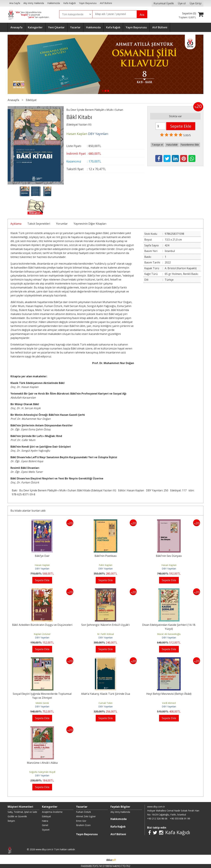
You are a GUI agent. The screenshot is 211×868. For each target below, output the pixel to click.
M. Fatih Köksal (105, 634)
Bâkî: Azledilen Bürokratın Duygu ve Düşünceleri (42, 625)
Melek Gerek (42, 703)
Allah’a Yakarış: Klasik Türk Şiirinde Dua (106, 694)
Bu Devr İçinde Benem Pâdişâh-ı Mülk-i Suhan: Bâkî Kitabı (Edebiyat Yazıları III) (68, 490)
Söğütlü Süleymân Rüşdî (42, 772)
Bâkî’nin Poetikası (106, 556)
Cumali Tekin (105, 703)
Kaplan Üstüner (42, 634)
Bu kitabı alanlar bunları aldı (28, 511)
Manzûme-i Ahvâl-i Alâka (42, 763)
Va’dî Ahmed (169, 703)
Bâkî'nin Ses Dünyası (169, 556)
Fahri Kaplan (106, 565)
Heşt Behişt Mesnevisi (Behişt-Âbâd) (169, 694)
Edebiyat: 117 (178, 490)
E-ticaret (100, 859)
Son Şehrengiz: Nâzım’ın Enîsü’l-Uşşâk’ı (105, 625)
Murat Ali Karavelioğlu (169, 634)
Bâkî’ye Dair (42, 556)
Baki (15, 490)
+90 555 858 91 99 (180, 819)
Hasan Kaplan (42, 565)
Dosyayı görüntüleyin (37, 204)
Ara (142, 15)
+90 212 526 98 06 (157, 819)
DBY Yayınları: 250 (157, 490)
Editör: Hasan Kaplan (131, 490)
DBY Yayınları (42, 569)
